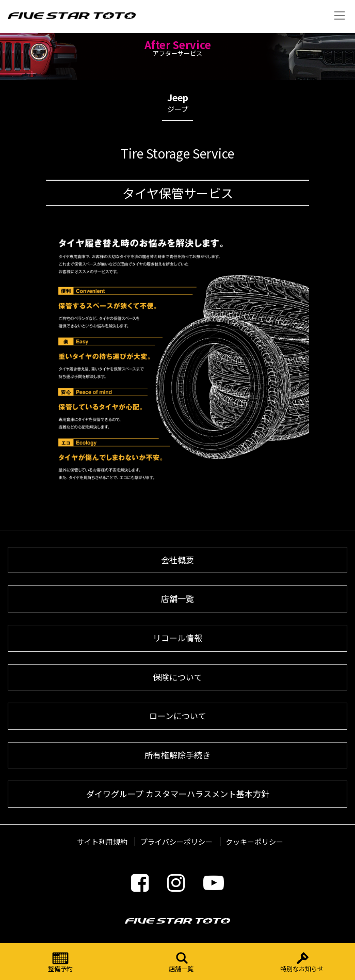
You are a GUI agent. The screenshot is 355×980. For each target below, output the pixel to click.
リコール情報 (177, 638)
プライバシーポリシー (176, 842)
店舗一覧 (181, 962)
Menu (340, 15)
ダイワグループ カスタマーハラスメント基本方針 (178, 794)
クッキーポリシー (254, 842)
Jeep (177, 105)
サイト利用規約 (102, 842)
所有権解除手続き (177, 755)
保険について (177, 677)
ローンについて (178, 716)
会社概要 (177, 560)
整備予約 (60, 962)
